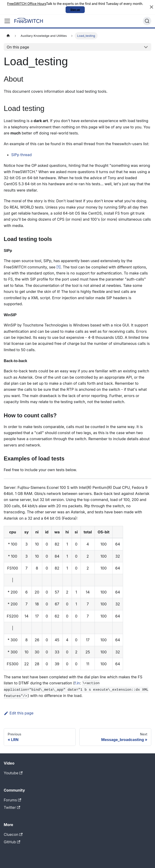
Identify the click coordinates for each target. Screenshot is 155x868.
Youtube (13, 773)
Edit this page (19, 713)
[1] (59, 267)
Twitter (12, 807)
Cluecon (13, 834)
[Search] (147, 21)
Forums (12, 800)
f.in (77, 683)
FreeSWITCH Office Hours (27, 4)
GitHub (12, 842)
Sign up (75, 10)
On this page (18, 47)
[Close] (151, 7)
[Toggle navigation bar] (7, 21)
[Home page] (8, 36)
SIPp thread (21, 155)
